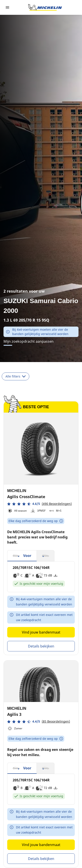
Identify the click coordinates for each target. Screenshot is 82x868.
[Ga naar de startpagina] (45, 7)
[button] (39, 504)
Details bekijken (41, 646)
